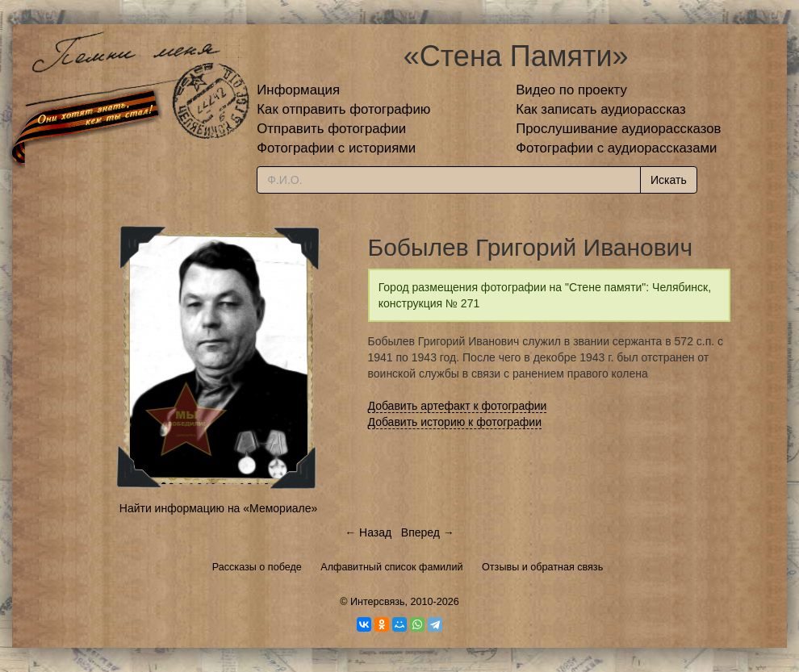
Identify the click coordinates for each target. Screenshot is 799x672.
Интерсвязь (378, 602)
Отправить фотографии (331, 129)
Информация (298, 90)
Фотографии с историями (336, 148)
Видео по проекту (571, 90)
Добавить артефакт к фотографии (458, 406)
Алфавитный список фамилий (391, 567)
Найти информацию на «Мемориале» (218, 508)
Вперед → (428, 532)
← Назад (368, 532)
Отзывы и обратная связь (542, 567)
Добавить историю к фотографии (455, 422)
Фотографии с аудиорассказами (616, 148)
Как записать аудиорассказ (601, 109)
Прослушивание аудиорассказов (618, 129)
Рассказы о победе (257, 567)
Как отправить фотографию (343, 109)
